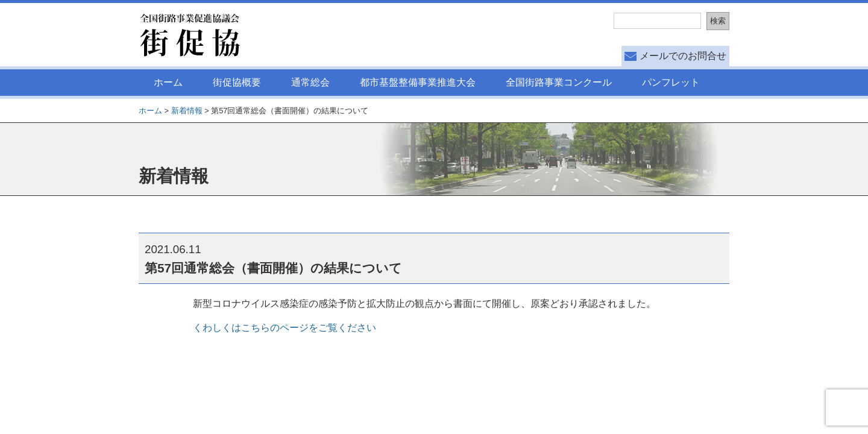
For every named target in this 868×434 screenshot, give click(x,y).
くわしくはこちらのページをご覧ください (285, 328)
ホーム (168, 82)
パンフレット (671, 82)
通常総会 (310, 82)
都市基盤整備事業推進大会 (418, 82)
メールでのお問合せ (683, 56)
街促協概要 (237, 82)
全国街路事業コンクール (559, 82)
